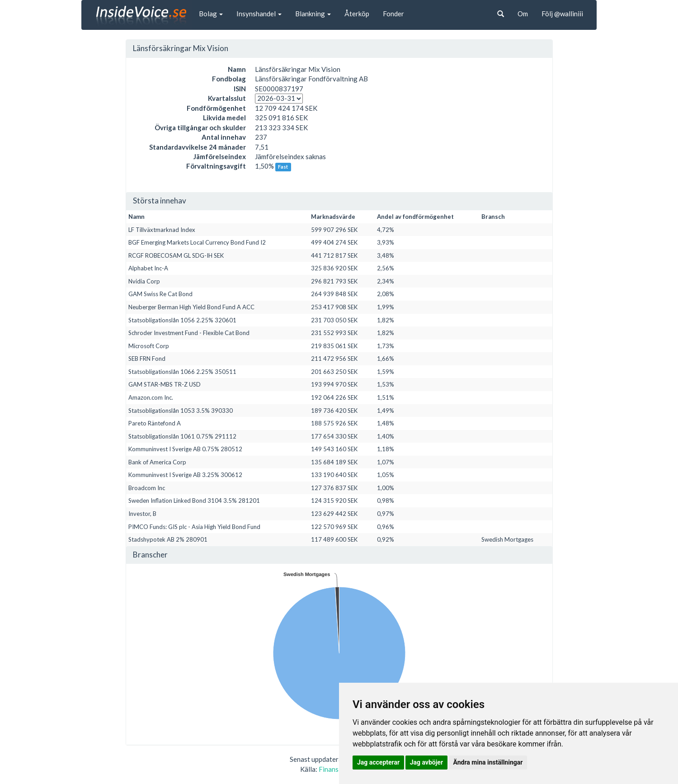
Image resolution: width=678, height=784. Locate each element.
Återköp (357, 14)
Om (523, 14)
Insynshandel (259, 14)
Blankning (313, 14)
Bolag (211, 14)
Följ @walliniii (562, 14)
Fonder (393, 14)
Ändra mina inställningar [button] (488, 762)
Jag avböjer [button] (426, 762)
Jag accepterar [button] (378, 762)
